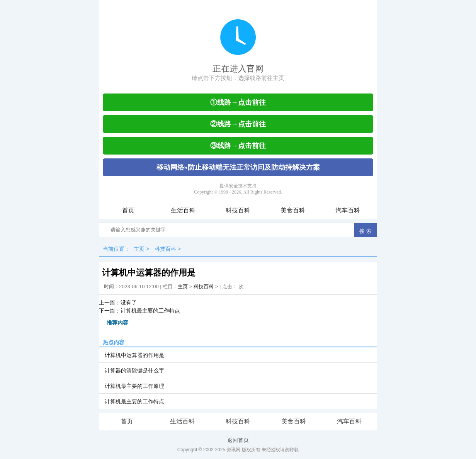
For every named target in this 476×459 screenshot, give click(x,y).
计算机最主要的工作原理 (134, 386)
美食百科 (293, 210)
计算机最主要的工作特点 (150, 311)
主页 (139, 249)
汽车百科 (348, 210)
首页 (128, 210)
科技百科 (238, 210)
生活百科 (183, 210)
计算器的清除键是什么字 (134, 371)
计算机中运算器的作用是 (134, 355)
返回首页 (238, 440)
